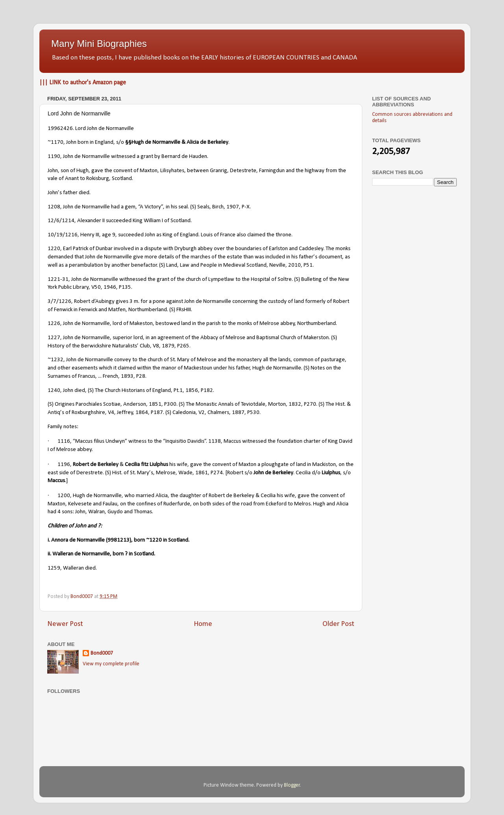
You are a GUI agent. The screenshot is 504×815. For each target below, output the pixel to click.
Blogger (292, 785)
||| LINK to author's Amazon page (83, 83)
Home (203, 624)
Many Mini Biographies (99, 44)
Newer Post (65, 624)
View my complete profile (111, 664)
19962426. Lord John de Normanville (91, 129)
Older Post (338, 624)
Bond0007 (102, 653)
